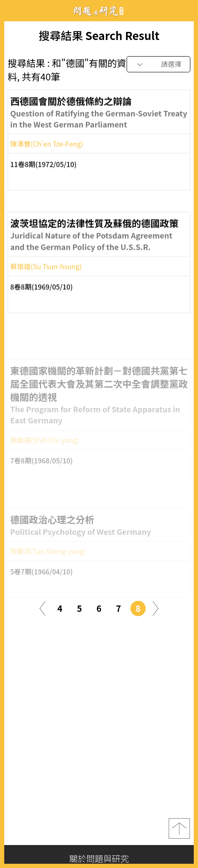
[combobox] (158, 64)
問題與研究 (99, 11)
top (179, 828)
